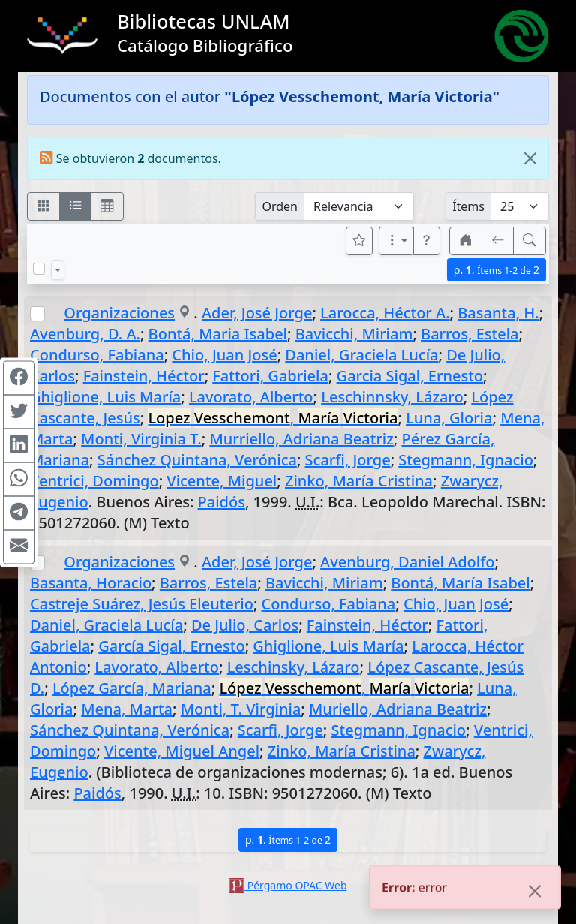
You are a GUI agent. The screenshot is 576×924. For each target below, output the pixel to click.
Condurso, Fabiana (97, 355)
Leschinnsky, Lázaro (392, 397)
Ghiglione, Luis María (105, 397)
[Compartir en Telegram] (19, 513)
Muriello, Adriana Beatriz (398, 709)
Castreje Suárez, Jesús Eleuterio (142, 604)
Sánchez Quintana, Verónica (197, 460)
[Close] (530, 158)
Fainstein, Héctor (144, 376)
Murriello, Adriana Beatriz (301, 439)
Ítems (468, 206)
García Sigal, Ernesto (171, 646)
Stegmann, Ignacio (466, 460)
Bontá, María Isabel (460, 583)
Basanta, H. (498, 313)
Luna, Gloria (449, 418)
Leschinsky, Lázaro (294, 667)
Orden (280, 206)
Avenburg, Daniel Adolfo (407, 562)
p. (496, 270)
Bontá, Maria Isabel (218, 334)
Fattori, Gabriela (270, 376)
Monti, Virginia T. (141, 439)
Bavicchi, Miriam (354, 334)
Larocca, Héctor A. (385, 313)
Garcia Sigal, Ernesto (410, 376)
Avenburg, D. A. (85, 334)
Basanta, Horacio (91, 583)
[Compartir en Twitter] (19, 411)
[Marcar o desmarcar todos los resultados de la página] (39, 269)
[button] (427, 241)
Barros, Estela (469, 334)
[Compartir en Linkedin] (19, 445)
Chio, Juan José (224, 355)
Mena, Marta (127, 709)
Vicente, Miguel (222, 481)
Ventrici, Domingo (94, 481)
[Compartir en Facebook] (19, 378)
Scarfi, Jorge (348, 460)
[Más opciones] (397, 241)
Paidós (222, 502)
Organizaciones (119, 313)
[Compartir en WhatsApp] (19, 479)
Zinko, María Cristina (359, 481)
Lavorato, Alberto (251, 397)
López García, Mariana (132, 688)
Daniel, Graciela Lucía (361, 355)
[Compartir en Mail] (19, 546)
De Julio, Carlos (245, 625)
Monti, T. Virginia (241, 709)
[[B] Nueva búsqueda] (529, 241)
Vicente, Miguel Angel (182, 751)
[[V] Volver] (498, 241)
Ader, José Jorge (257, 313)
